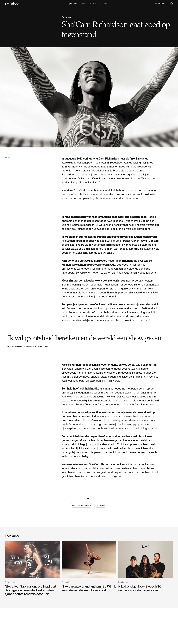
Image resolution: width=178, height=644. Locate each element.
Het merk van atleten (82, 505)
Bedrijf (93, 4)
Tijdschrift (72, 4)
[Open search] (172, 4)
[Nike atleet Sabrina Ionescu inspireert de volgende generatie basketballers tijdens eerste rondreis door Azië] (32, 568)
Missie (83, 4)
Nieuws (103, 4)
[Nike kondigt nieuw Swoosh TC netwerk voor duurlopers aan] (146, 567)
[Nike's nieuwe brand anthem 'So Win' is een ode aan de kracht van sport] (89, 567)
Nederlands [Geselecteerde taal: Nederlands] (161, 4)
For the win (67, 17)
